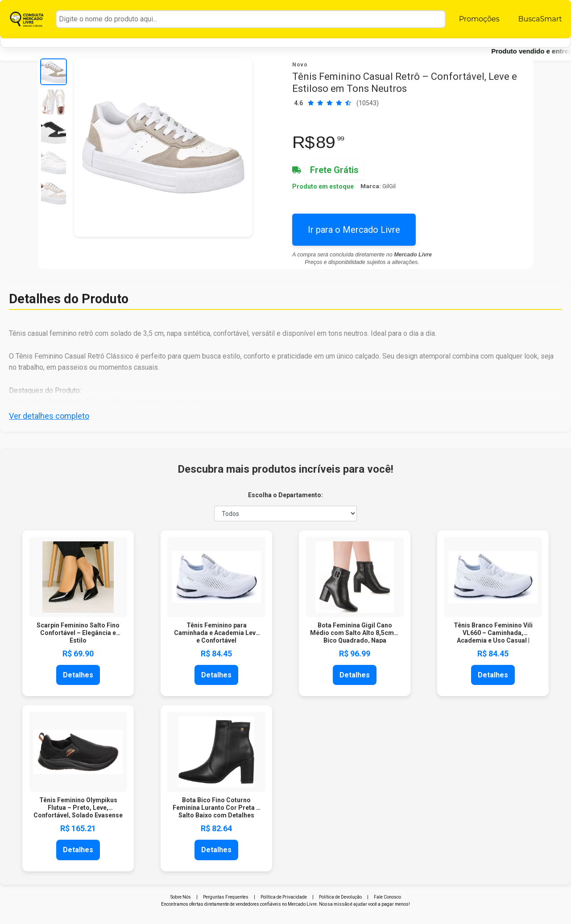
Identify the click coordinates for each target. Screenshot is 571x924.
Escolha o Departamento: (285, 495)
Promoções (479, 19)
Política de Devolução (340, 897)
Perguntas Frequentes (226, 897)
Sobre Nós (181, 897)
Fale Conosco (387, 897)
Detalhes (78, 675)
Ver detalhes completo (49, 416)
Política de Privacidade (284, 897)
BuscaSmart (540, 19)
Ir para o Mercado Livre (354, 230)
